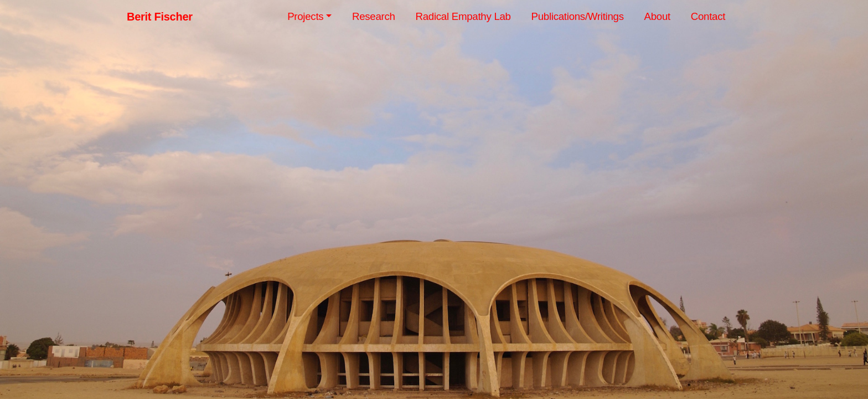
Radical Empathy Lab (463, 16)
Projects (305, 16)
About (657, 16)
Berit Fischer (160, 17)
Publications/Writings (578, 16)
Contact (708, 16)
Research (374, 16)
